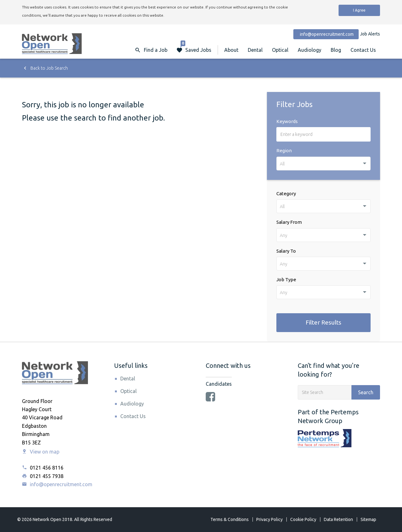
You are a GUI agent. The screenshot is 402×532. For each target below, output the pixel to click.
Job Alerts (370, 34)
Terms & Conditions (230, 519)
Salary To (286, 251)
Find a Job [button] (156, 50)
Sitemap (368, 519)
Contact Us (363, 50)
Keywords (287, 121)
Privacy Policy (269, 519)
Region (284, 150)
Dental (255, 50)
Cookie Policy (303, 519)
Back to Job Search (45, 68)
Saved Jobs (196, 47)
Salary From (289, 222)
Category (286, 193)
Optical (280, 50)
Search (366, 392)
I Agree (359, 10)
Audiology (310, 50)
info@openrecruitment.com (57, 484)
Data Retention (338, 519)
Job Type (286, 279)
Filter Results (323, 322)
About (231, 50)
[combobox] (323, 164)
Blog (336, 50)
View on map (41, 452)
